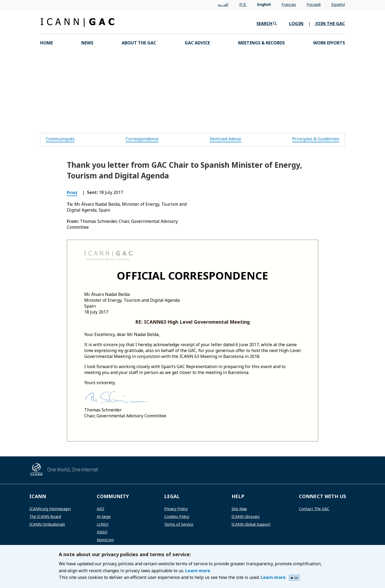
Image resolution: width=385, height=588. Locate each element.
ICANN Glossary (246, 516)
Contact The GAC (314, 509)
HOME (47, 43)
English (264, 4)
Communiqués (60, 139)
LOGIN (296, 24)
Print (72, 193)
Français (289, 4)
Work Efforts (329, 43)
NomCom (105, 540)
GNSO (102, 532)
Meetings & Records (261, 43)
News (87, 43)
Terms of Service (179, 524)
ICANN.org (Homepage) (50, 509)
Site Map (239, 509)
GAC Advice (197, 43)
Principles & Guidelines (316, 139)
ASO (101, 509)
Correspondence (142, 139)
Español (338, 4)
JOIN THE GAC (330, 24)
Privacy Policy (176, 509)
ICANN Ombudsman (47, 524)
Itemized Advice (225, 139)
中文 (243, 4)
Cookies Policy (177, 516)
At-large (104, 516)
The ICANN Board (45, 516)
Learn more (198, 571)
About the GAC (139, 43)
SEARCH (264, 24)
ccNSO (103, 524)
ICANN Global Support (251, 524)
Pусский (314, 4)
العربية (223, 4)
